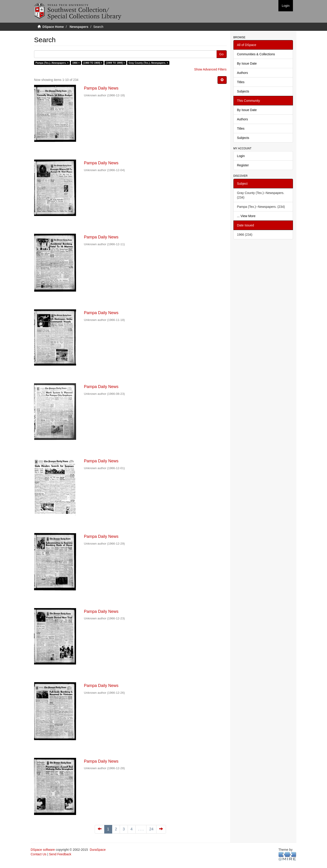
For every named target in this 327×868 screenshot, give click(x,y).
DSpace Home (53, 27)
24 (151, 829)
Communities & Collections (256, 54)
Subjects (243, 91)
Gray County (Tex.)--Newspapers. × (148, 63)
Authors (243, 73)
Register (243, 165)
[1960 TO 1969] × (93, 63)
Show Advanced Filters (210, 69)
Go (222, 54)
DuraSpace (98, 850)
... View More (246, 216)
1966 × (76, 63)
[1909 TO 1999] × (115, 63)
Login (241, 156)
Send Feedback (60, 854)
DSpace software (43, 850)
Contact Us (38, 854)
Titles (241, 82)
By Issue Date (247, 63)
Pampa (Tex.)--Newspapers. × (52, 63)
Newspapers (79, 27)
